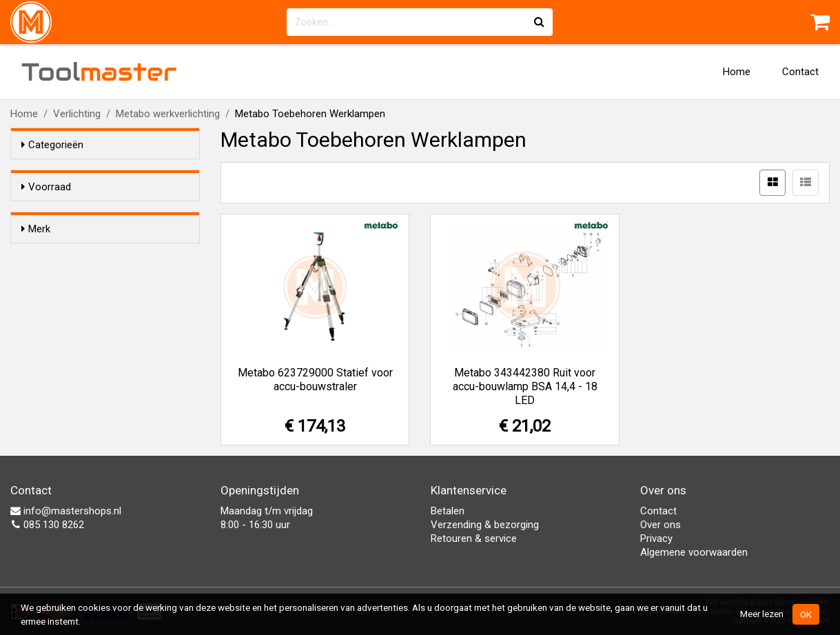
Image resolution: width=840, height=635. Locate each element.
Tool (99, 72)
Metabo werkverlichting (168, 114)
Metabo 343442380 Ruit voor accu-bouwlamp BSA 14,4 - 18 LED (525, 386)
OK (806, 614)
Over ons (660, 525)
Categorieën (52, 145)
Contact (800, 72)
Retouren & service (474, 538)
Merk (36, 254)
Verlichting (77, 114)
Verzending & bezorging (485, 525)
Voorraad (46, 187)
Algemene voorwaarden (694, 552)
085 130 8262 (47, 525)
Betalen (448, 511)
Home (737, 72)
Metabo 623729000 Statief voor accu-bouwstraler (315, 380)
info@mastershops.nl (66, 511)
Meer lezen (762, 614)
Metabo (66, 280)
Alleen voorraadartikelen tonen (111, 213)
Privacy (656, 538)
